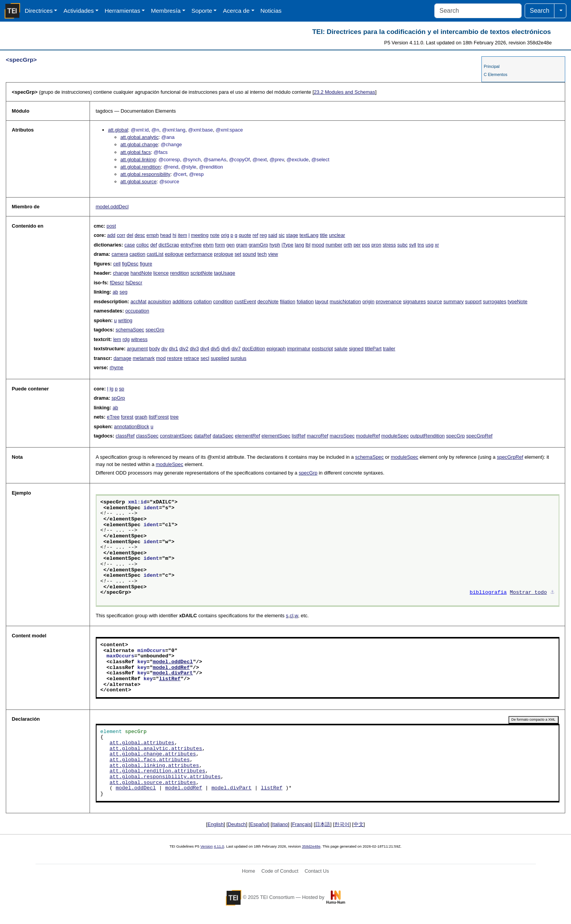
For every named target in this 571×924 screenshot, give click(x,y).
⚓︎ (552, 593)
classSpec (147, 436)
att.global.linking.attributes (154, 766)
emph (152, 235)
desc (140, 235)
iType (287, 245)
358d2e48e (311, 846)
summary (453, 302)
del (130, 235)
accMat (138, 302)
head (166, 235)
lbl (308, 245)
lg (112, 389)
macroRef (318, 436)
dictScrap (169, 245)
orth (348, 245)
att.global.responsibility (145, 174)
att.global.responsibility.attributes (165, 777)
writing (125, 320)
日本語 (323, 824)
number (334, 245)
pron (376, 245)
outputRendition (427, 436)
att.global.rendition (141, 167)
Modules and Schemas (345, 92)
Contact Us (317, 871)
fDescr (117, 283)
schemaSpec (130, 330)
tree (175, 417)
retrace (191, 358)
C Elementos (496, 74)
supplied (220, 358)
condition (223, 302)
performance (199, 254)
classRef (125, 436)
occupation (137, 311)
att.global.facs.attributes (150, 760)
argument (137, 349)
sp (122, 389)
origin (368, 302)
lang (299, 245)
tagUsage (225, 273)
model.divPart (173, 673)
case (130, 245)
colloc (143, 245)
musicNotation (345, 302)
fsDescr (134, 283)
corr (121, 235)
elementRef (247, 436)
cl (292, 616)
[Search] (478, 11)
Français (302, 824)
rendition (179, 273)
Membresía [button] (166, 11)
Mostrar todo (529, 593)
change (121, 273)
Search (540, 11)
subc (402, 245)
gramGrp (258, 245)
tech (262, 254)
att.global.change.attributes (153, 754)
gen (230, 245)
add (111, 235)
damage (122, 358)
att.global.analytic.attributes (156, 749)
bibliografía (488, 593)
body (154, 349)
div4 (205, 349)
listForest (159, 417)
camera (120, 254)
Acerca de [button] (236, 11)
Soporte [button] (202, 11)
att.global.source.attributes (153, 783)
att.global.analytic (140, 137)
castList (155, 254)
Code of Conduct (280, 871)
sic (282, 235)
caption (137, 254)
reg (263, 235)
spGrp (118, 398)
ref (255, 235)
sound (249, 254)
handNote (141, 273)
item (182, 235)
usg (430, 245)
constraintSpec (176, 436)
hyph (275, 245)
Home (249, 871)
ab (115, 292)
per (357, 245)
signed (356, 349)
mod (161, 358)
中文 (359, 824)
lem (117, 339)
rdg (126, 339)
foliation (305, 302)
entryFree (191, 245)
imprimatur (299, 349)
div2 (184, 349)
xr (437, 245)
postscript (323, 349)
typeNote (518, 302)
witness (139, 339)
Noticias (271, 11)
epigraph (276, 349)
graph (141, 417)
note (215, 235)
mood (318, 245)
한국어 (342, 824)
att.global (118, 130)
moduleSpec (395, 436)
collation (203, 302)
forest (127, 417)
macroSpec (342, 436)
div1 (174, 349)
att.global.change (139, 144)
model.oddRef (171, 668)
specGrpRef (479, 436)
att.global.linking (138, 160)
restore (175, 358)
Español (259, 824)
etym (208, 245)
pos (366, 245)
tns (421, 245)
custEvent (245, 302)
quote (245, 235)
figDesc (130, 264)
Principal (492, 66)
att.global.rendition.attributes (158, 771)
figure (146, 264)
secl (205, 358)
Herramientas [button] (122, 11)
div (164, 349)
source (434, 302)
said (273, 235)
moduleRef (368, 436)
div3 (194, 349)
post (111, 226)
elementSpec (276, 436)
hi (175, 235)
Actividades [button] (79, 11)
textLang (309, 235)
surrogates (495, 302)
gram (241, 245)
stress (389, 245)
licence (161, 273)
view (273, 254)
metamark (144, 358)
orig (225, 235)
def (154, 245)
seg (124, 292)
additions (182, 302)
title (324, 235)
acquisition (159, 302)
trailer (389, 349)
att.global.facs (136, 152)
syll (412, 245)
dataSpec (223, 436)
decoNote (268, 302)
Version (207, 846)
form (220, 245)
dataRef (202, 436)
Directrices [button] (39, 11)
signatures (414, 302)
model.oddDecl (112, 207)
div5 (215, 349)
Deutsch (237, 824)
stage (292, 235)
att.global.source (139, 182)
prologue (224, 254)
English (215, 824)
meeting (200, 235)
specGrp (155, 330)
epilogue (174, 254)
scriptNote (202, 273)
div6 (226, 349)
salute (341, 349)
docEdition (254, 349)
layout (322, 302)
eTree (113, 417)
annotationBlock (131, 427)
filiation (288, 302)
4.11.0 (219, 846)
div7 (236, 349)
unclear (337, 235)
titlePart (373, 349)
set (238, 254)
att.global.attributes (142, 743)
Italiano (280, 824)
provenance (389, 302)
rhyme (117, 367)
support (474, 302)
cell (117, 264)
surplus (238, 358)
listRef (299, 436)
